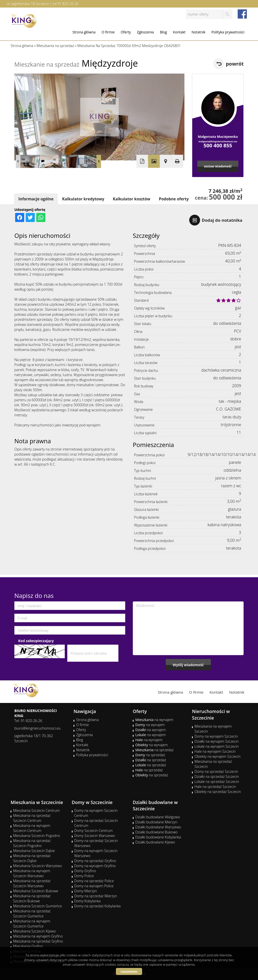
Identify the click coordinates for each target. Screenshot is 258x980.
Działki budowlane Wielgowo (158, 817)
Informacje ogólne (36, 199)
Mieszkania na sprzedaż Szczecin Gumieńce (32, 914)
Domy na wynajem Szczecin (216, 736)
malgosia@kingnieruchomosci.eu (218, 141)
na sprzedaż (154, 750)
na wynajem (154, 720)
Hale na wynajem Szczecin (215, 751)
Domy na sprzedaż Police (94, 881)
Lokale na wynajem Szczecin (217, 746)
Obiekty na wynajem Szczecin (218, 756)
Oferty (126, 32)
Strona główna (84, 32)
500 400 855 (218, 145)
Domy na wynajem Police (94, 886)
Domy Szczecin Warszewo (95, 836)
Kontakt (179, 32)
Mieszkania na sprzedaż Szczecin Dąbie (32, 858)
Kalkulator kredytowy (83, 199)
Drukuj (177, 161)
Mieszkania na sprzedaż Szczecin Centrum (32, 818)
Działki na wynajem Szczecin (217, 741)
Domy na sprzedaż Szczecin (216, 771)
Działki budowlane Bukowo (156, 832)
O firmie (108, 32)
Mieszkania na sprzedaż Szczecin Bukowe (32, 898)
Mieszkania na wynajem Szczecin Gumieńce (32, 924)
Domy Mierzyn (86, 891)
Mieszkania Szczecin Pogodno (37, 836)
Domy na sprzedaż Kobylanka (98, 906)
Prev (18, 161)
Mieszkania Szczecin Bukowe (36, 891)
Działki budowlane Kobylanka (158, 837)
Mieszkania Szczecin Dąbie (34, 851)
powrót (235, 64)
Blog (163, 32)
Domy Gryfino (85, 871)
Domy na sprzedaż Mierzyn (96, 896)
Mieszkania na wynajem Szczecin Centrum (32, 828)
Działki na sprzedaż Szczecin (217, 776)
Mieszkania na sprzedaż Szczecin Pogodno (32, 843)
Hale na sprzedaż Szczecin (215, 787)
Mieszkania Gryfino (28, 946)
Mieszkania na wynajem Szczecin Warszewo (32, 873)
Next (99, 161)
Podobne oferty (174, 199)
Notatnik (198, 32)
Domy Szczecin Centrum (94, 831)
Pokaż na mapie (166, 161)
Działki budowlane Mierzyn (156, 822)
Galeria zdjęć (154, 161)
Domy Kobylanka (88, 901)
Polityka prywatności (228, 32)
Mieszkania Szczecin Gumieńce (37, 906)
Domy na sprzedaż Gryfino (95, 861)
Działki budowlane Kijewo (155, 842)
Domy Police (84, 876)
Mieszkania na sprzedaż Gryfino (38, 941)
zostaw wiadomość (218, 166)
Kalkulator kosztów (132, 199)
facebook (242, 14)
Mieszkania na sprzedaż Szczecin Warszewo (32, 883)
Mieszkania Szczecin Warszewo (38, 866)
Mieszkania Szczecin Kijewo (35, 931)
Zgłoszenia (145, 32)
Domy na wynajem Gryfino (95, 866)
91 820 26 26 (68, 4)
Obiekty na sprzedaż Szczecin (218, 792)
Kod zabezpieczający (36, 641)
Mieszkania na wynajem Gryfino (38, 936)
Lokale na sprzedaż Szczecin (217, 782)
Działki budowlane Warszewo (158, 827)
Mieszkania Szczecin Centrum (36, 810)
